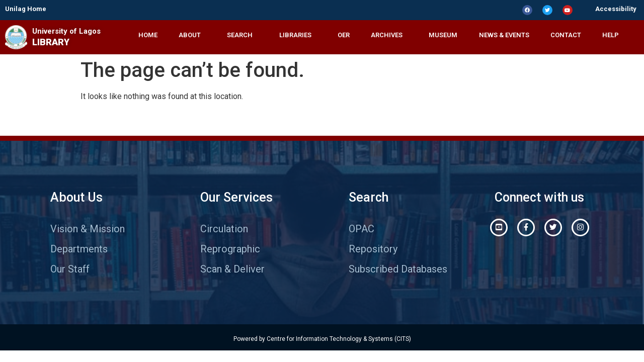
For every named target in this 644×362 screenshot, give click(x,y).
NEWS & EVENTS (504, 35)
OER (344, 35)
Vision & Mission (88, 229)
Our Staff (70, 269)
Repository (373, 249)
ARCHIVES (389, 35)
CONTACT (566, 35)
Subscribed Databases (398, 269)
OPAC (361, 229)
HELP (613, 35)
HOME (148, 35)
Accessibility (616, 9)
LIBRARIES (298, 35)
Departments (79, 249)
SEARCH (242, 35)
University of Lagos (66, 31)
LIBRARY (51, 42)
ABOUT (192, 35)
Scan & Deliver (232, 269)
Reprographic (230, 249)
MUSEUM (443, 35)
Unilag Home (26, 9)
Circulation (224, 229)
